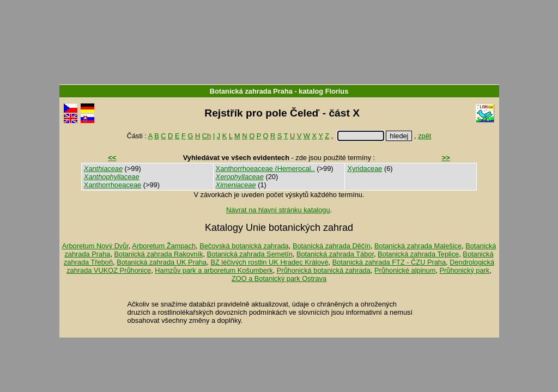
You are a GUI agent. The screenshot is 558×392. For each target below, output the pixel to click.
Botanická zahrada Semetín (250, 254)
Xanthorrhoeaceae (113, 185)
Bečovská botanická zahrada (244, 246)
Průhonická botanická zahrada (324, 270)
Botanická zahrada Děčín (332, 246)
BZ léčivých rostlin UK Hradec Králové (269, 262)
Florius (337, 91)
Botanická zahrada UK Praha (162, 262)
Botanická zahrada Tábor (335, 254)
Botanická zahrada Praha (251, 91)
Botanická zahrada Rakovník (159, 254)
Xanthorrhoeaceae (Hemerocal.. (265, 169)
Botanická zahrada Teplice (418, 254)
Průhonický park (465, 270)
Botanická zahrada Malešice (418, 246)
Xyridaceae (365, 169)
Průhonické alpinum (405, 270)
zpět (424, 136)
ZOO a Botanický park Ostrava (279, 278)
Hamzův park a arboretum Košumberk (214, 270)
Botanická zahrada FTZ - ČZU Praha (389, 262)
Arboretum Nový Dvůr (95, 246)
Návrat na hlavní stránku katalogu (278, 210)
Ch (207, 136)
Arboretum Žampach (164, 246)
